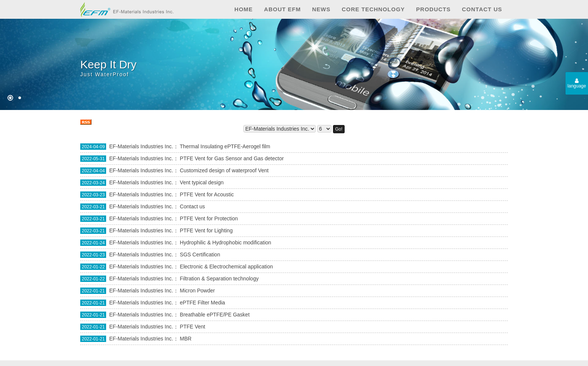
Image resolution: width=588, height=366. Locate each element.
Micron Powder (197, 291)
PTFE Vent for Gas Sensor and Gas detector (232, 158)
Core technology (373, 9)
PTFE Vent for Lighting (206, 230)
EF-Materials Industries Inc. (141, 146)
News (321, 9)
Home (244, 9)
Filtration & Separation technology (219, 279)
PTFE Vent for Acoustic (207, 194)
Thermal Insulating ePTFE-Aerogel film (225, 146)
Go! (339, 129)
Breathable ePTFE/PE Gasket (215, 315)
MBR (186, 339)
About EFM (282, 9)
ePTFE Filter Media (203, 303)
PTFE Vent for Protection (209, 218)
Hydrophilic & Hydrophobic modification (226, 242)
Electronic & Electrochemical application (226, 267)
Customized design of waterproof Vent (224, 170)
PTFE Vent (193, 327)
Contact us (482, 9)
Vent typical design (202, 182)
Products (433, 9)
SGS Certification (200, 255)
